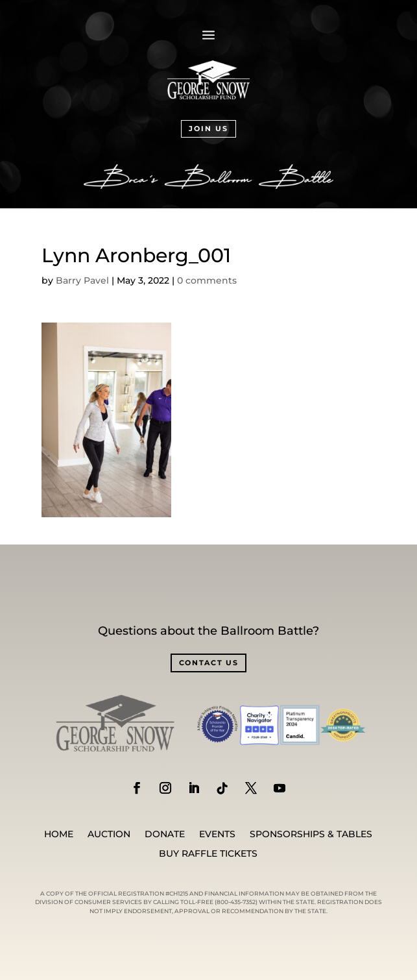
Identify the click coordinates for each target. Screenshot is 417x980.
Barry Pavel (82, 280)
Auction (109, 835)
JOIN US (208, 129)
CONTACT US (209, 663)
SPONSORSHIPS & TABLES (311, 835)
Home (59, 835)
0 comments (207, 280)
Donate (165, 835)
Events (217, 835)
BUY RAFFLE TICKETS (208, 854)
